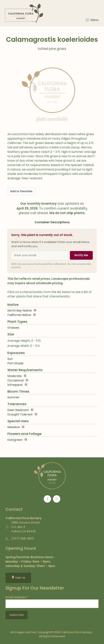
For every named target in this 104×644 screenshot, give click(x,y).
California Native (19, 315)
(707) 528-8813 (23, 539)
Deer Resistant (18, 410)
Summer (14, 397)
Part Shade (15, 363)
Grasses (13, 328)
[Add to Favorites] (21, 191)
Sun (10, 359)
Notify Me (81, 255)
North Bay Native (20, 311)
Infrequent (15, 385)
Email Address (17, 597)
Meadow (14, 427)
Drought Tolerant (20, 414)
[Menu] (92, 20)
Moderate (15, 376)
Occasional (15, 380)
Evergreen (15, 440)
